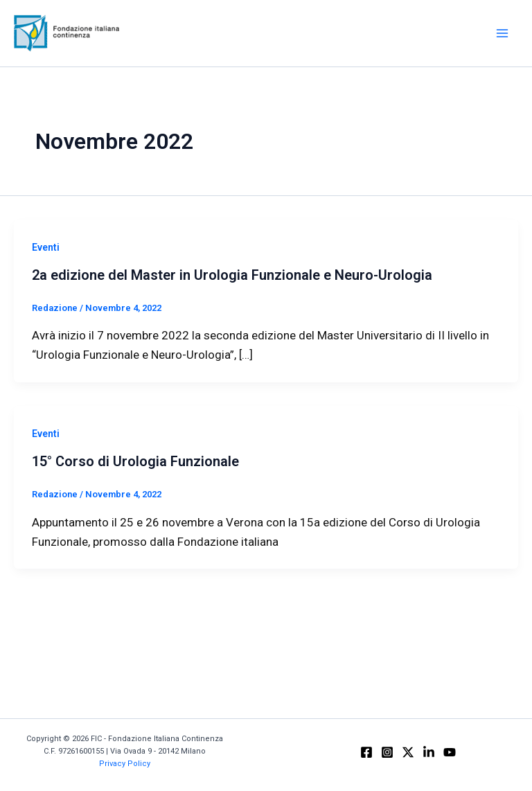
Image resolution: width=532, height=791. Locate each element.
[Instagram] (387, 752)
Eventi (46, 247)
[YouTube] (450, 752)
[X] (408, 752)
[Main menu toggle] (503, 33)
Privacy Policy (125, 764)
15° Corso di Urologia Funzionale (135, 461)
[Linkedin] (429, 752)
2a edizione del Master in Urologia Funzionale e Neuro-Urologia (232, 275)
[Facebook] (366, 752)
